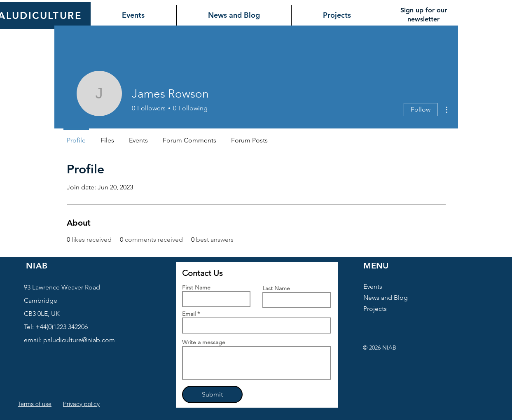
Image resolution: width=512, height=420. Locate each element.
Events (373, 286)
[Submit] (212, 394)
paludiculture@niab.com (79, 340)
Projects (375, 309)
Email (189, 314)
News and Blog (386, 297)
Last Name (276, 288)
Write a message (204, 342)
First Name (196, 287)
